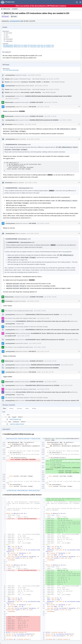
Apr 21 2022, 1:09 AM (66, 315)
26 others (47, 82)
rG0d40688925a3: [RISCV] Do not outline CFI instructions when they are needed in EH (28, 47)
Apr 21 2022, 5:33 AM (72, 340)
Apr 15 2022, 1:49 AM (43, 223)
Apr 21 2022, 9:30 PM (43, 389)
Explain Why (20, 324)
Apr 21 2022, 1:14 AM (43, 318)
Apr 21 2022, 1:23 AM (23, 336)
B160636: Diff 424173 (37, 361)
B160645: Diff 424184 (37, 382)
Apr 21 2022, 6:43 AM (67, 365)
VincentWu (32, 82)
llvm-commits (25, 92)
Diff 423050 (33, 223)
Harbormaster (9, 102)
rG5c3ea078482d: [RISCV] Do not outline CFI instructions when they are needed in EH (28, 45)
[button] (80, 2)
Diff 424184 (33, 372)
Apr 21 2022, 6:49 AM (50, 382)
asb (7, 35)
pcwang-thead (14, 21)
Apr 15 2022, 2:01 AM (33, 234)
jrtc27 (7, 37)
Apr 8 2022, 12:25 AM (43, 107)
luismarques (9, 39)
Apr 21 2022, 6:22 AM (43, 351)
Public (15, 17)
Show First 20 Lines (12, 439)
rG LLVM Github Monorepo (11, 70)
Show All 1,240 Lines (24, 439)
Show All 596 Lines (23, 490)
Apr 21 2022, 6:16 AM (35, 343)
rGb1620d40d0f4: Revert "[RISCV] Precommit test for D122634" (45, 340)
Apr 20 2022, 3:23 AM (33, 301)
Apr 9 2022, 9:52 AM (30, 124)
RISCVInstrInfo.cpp (15, 419)
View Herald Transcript (39, 79)
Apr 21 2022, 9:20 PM (66, 385)
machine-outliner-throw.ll (17, 424)
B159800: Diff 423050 (37, 297)
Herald (7, 79)
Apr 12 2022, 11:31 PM (33, 139)
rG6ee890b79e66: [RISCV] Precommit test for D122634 (42, 385)
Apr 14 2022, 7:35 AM (31, 183)
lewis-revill (9, 33)
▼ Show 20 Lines (35, 439)
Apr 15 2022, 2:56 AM (50, 297)
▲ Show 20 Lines (12, 490)
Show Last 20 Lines (34, 490)
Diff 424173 (33, 351)
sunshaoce (24, 82)
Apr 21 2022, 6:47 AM (48, 372)
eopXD (32, 92)
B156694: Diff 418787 (37, 102)
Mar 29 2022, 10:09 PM (51, 102)
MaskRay (38, 92)
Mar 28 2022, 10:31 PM (12, 99)
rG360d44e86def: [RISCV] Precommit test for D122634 (42, 315)
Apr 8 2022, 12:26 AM (50, 116)
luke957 (39, 82)
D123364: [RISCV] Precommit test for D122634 (44, 120)
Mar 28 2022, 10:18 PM (34, 75)
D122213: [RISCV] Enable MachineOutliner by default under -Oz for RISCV (48, 96)
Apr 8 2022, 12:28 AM (66, 120)
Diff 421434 (33, 107)
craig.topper (9, 41)
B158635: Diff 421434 (37, 116)
